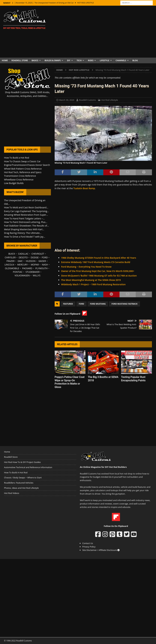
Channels (121, 60)
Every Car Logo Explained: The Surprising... (26, 211)
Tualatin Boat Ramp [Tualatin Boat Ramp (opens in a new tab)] (84, 188)
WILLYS (37, 275)
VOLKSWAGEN (22, 275)
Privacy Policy (89, 547)
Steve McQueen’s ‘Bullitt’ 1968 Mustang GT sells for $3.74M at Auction (99, 276)
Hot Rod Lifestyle (110, 100)
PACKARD (27, 268)
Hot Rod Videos (12, 493)
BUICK (12, 254)
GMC (20, 261)
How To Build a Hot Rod (17, 158)
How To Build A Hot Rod (16, 472)
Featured (68, 304)
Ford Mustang (98, 304)
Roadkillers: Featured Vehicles (19, 483)
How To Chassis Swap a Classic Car (22, 161)
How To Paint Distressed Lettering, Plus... (26, 222)
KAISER (42, 261)
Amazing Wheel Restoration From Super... (26, 215)
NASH (45, 265)
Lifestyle (105, 60)
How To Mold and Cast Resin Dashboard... (26, 207)
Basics (35, 60)
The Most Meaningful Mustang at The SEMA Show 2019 (91, 280)
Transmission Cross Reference (20, 176)
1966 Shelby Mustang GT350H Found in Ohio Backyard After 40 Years (99, 258)
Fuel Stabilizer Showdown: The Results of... (26, 226)
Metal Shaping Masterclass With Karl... (24, 229)
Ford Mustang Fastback (124, 304)
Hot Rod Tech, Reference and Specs (23, 172)
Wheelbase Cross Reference (19, 180)
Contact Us (88, 543)
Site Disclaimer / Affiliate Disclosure (101, 550)
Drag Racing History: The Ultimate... (23, 233)
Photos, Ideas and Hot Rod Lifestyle (21, 488)
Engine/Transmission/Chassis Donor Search (27, 165)
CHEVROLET (38, 254)
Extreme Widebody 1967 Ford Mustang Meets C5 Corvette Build (96, 262)
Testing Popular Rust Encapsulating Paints (133, 379)
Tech (79, 60)
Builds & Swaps (53, 60)
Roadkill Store (20, 60)
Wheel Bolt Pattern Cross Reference (23, 169)
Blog (135, 60)
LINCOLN (9, 265)
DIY (69, 60)
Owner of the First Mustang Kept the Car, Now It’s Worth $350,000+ (98, 271)
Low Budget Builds (14, 183)
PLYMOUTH (41, 268)
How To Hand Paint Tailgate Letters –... (24, 218)
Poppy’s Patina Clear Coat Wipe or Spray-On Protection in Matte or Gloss (70, 382)
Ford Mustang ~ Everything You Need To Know (86, 267)
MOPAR (35, 265)
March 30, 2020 (67, 100)
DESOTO (23, 257)
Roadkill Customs (87, 100)
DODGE (35, 257)
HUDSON (31, 261)
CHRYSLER (10, 257)
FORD (45, 257)
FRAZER (10, 261)
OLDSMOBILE (12, 268)
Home (5, 60)
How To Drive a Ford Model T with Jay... (25, 237)
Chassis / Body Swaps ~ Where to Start (23, 478)
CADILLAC (23, 254)
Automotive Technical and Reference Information (28, 467)
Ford (81, 304)
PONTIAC (18, 272)
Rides (91, 60)
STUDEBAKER (33, 272)
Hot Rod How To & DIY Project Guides (22, 462)
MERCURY (22, 265)
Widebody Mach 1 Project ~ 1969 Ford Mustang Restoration (93, 284)
